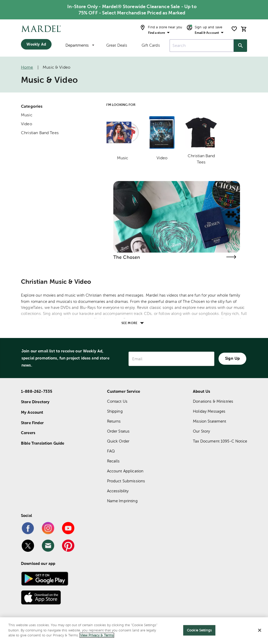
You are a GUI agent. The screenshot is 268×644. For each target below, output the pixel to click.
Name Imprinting (122, 501)
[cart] (244, 29)
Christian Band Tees (40, 133)
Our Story (201, 431)
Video (27, 124)
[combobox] (202, 46)
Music (27, 115)
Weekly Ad (36, 44)
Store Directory (35, 402)
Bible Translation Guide (43, 443)
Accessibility (118, 491)
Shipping (115, 411)
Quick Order (118, 441)
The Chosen (127, 257)
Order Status (118, 431)
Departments (80, 45)
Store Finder (32, 423)
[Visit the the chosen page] (231, 257)
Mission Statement (210, 421)
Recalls (113, 461)
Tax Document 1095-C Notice (220, 441)
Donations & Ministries (213, 401)
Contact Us (117, 401)
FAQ (111, 451)
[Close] (260, 630)
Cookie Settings (199, 630)
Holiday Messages (209, 411)
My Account (32, 412)
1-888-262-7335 (37, 391)
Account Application (125, 471)
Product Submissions (126, 481)
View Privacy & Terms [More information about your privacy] (97, 635)
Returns (114, 421)
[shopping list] (234, 29)
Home (27, 67)
